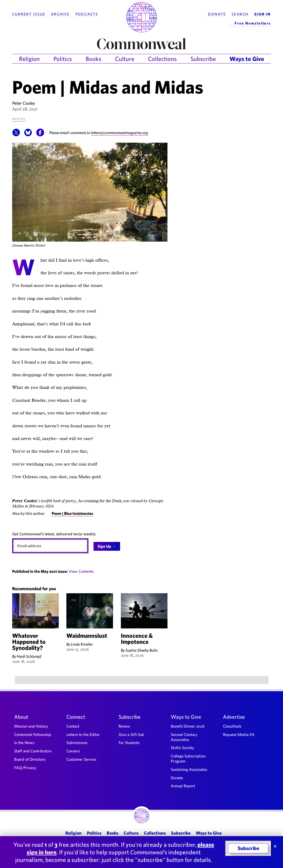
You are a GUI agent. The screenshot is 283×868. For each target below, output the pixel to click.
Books (93, 59)
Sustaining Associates (189, 769)
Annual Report (183, 786)
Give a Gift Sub (131, 734)
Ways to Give (247, 59)
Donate (217, 14)
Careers (73, 751)
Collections (162, 59)
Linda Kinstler (82, 644)
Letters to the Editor (83, 734)
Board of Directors (30, 759)
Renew (124, 726)
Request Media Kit (239, 734)
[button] (16, 135)
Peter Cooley (24, 103)
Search (240, 14)
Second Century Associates (184, 737)
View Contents (81, 571)
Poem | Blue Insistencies (72, 513)
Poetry (19, 119)
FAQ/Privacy (25, 768)
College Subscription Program (188, 758)
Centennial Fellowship (33, 734)
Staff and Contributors (33, 751)
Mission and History (31, 726)
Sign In (262, 14)
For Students (129, 743)
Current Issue (29, 14)
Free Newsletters (253, 23)
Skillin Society (182, 748)
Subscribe (203, 59)
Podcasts (87, 14)
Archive (60, 14)
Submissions (77, 743)
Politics (63, 59)
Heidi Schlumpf (29, 656)
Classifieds (232, 726)
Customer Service (81, 759)
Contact (73, 726)
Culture (125, 59)
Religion (29, 59)
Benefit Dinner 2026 (188, 726)
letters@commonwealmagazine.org (120, 133)
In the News (24, 743)
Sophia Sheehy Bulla (141, 650)
